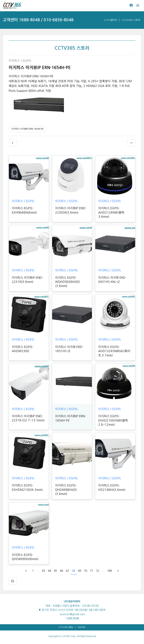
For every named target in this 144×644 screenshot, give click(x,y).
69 (79, 571)
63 (43, 571)
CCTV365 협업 (66, 627)
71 (91, 571)
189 (109, 571)
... (38, 571)
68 (73, 571)
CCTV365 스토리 (131, 20)
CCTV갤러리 (110, 20)
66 (61, 571)
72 (97, 571)
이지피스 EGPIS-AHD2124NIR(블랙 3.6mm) (111, 212)
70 (85, 571)
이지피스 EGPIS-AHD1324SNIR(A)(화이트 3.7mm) (114, 351)
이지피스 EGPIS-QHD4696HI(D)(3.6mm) (66, 490)
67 (67, 571)
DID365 (82, 627)
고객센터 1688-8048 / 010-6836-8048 (38, 20)
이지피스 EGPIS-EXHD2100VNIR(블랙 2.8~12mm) (113, 420)
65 (55, 571)
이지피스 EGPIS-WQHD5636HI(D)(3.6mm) (67, 282)
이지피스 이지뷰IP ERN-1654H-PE (28, 129)
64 (49, 571)
